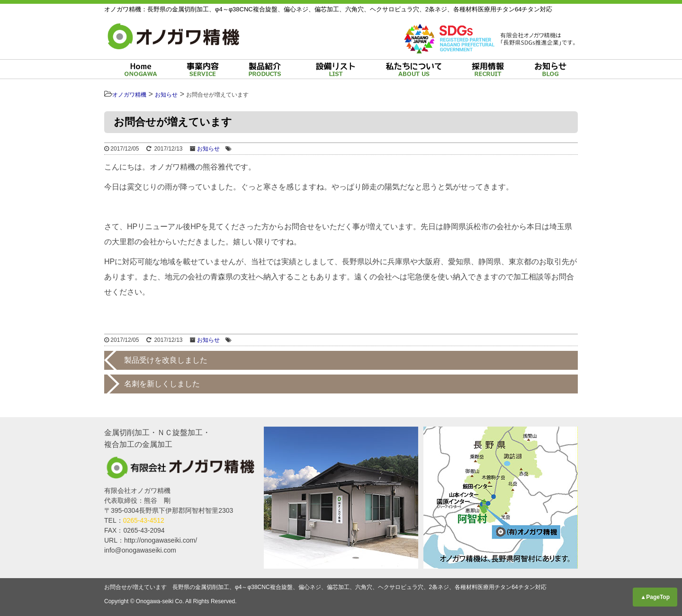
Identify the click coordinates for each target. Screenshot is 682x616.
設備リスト (335, 69)
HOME (141, 69)
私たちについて (413, 69)
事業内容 (203, 69)
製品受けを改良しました (166, 360)
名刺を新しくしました (162, 384)
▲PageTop (655, 597)
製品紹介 (265, 69)
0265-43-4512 (144, 520)
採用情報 (488, 69)
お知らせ (550, 69)
